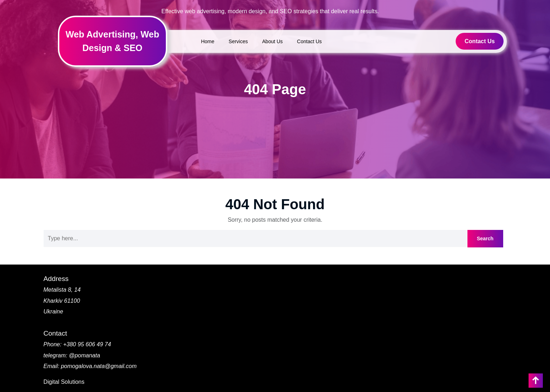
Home (207, 41)
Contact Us (309, 41)
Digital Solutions (64, 382)
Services (238, 41)
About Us (273, 41)
